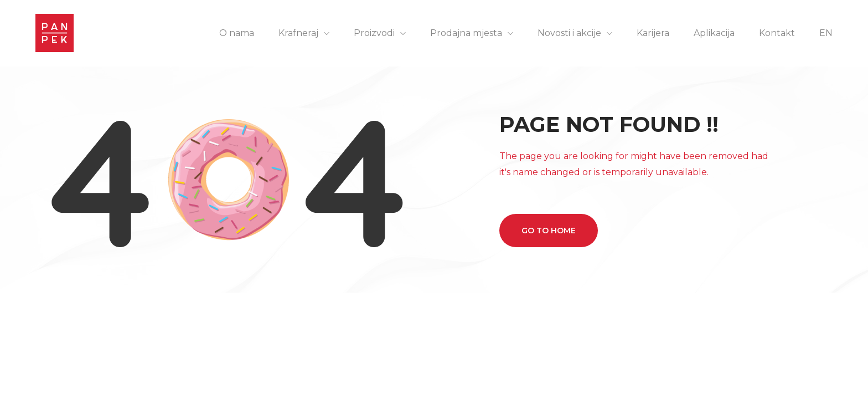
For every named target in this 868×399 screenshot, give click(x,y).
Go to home (549, 231)
